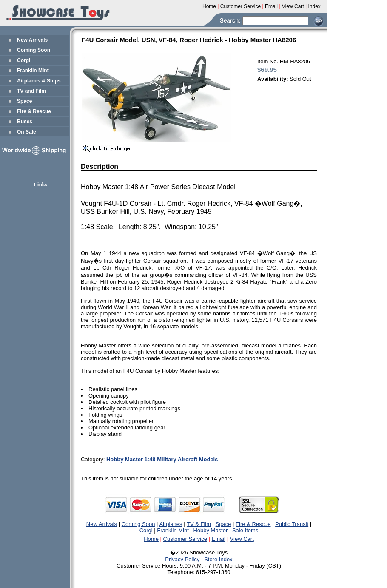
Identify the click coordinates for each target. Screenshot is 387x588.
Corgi (24, 60)
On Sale (27, 132)
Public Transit (292, 524)
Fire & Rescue (34, 111)
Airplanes (171, 524)
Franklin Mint (33, 71)
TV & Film (199, 524)
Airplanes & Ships (39, 81)
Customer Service (185, 539)
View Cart (242, 539)
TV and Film (31, 91)
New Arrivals (32, 40)
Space (24, 101)
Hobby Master (210, 530)
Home (151, 539)
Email (219, 539)
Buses (25, 122)
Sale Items (245, 530)
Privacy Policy (182, 559)
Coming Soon (34, 50)
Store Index (218, 559)
